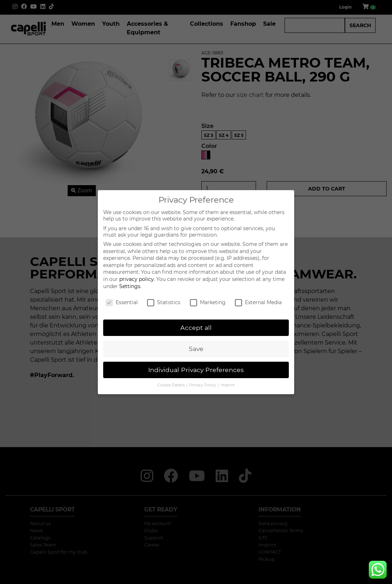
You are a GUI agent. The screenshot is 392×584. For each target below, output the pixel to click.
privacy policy (137, 279)
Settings (130, 286)
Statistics (164, 302)
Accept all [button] (196, 328)
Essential (122, 302)
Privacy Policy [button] (203, 385)
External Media (258, 302)
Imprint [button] (228, 385)
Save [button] (196, 349)
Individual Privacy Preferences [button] (196, 370)
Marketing (208, 302)
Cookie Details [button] (172, 385)
